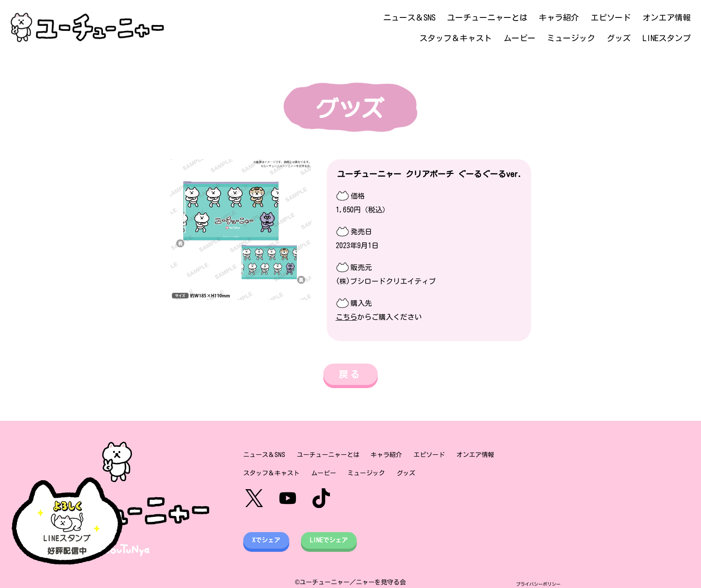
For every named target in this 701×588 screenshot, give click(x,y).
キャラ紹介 (559, 17)
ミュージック (571, 38)
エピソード (611, 17)
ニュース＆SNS (409, 17)
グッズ (619, 38)
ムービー (519, 38)
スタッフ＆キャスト (456, 38)
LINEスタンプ (667, 38)
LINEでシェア (329, 540)
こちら (346, 317)
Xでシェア (266, 540)
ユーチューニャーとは (487, 17)
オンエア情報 (667, 17)
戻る (350, 374)
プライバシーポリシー (538, 584)
